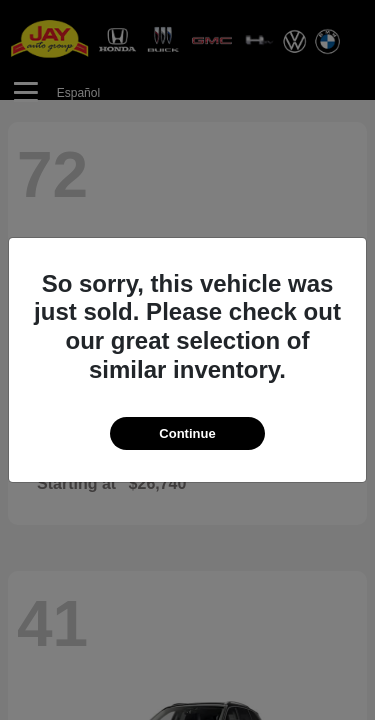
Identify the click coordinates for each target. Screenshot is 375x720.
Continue (187, 433)
